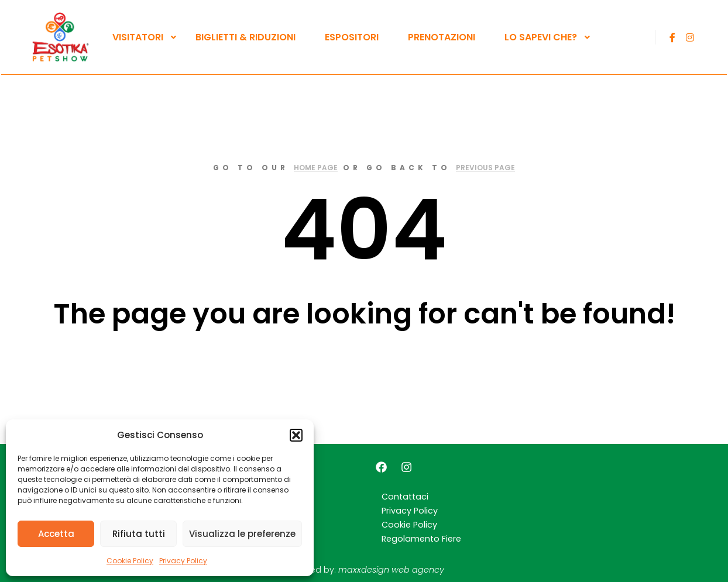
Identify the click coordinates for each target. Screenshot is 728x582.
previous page (485, 168)
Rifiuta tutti (139, 534)
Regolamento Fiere (421, 539)
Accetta (56, 534)
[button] (296, 435)
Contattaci (405, 497)
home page (316, 168)
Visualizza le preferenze (242, 534)
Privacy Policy (183, 561)
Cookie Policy (130, 561)
